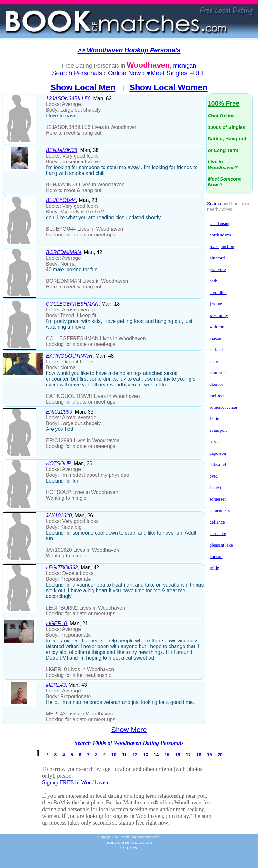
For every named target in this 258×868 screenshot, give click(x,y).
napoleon (218, 453)
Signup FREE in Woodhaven (75, 782)
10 (114, 755)
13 (146, 755)
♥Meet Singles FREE (176, 73)
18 (199, 755)
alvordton (218, 292)
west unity (219, 315)
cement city (220, 511)
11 (125, 755)
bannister (218, 373)
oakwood (218, 465)
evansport (218, 430)
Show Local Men (83, 87)
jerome (216, 304)
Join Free (129, 848)
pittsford (217, 258)
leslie (214, 419)
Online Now (124, 73)
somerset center (223, 407)
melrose (217, 396)
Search (214, 204)
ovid (214, 476)
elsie (214, 361)
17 (188, 755)
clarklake (218, 534)
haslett (215, 488)
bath (213, 281)
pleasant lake (221, 545)
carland (216, 350)
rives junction (222, 247)
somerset (218, 499)
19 (210, 755)
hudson (216, 557)
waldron (217, 327)
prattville (218, 269)
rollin (214, 568)
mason (215, 338)
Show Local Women (168, 87)
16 (178, 755)
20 (220, 755)
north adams (221, 235)
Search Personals (77, 73)
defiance (217, 522)
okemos (217, 384)
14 (156, 755)
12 (135, 755)
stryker (216, 442)
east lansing (220, 224)
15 (167, 755)
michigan (184, 66)
